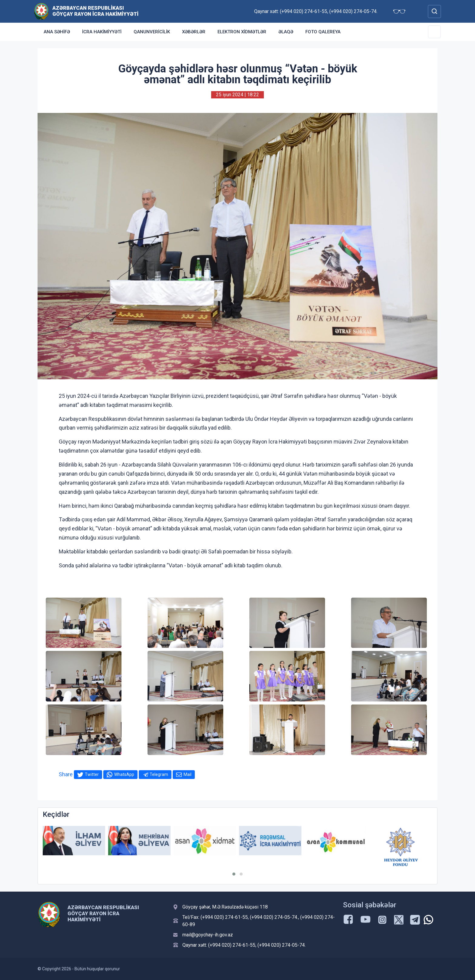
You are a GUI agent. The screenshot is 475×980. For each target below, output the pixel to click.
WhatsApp (124, 774)
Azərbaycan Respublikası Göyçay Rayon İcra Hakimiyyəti (95, 11)
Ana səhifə (57, 32)
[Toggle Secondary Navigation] (434, 32)
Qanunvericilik (152, 32)
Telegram (159, 774)
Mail (188, 774)
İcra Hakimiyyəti (102, 32)
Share (66, 774)
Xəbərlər (194, 32)
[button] (234, 874)
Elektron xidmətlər (242, 32)
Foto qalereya (323, 32)
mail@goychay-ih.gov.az (208, 935)
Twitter (92, 774)
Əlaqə (286, 32)
